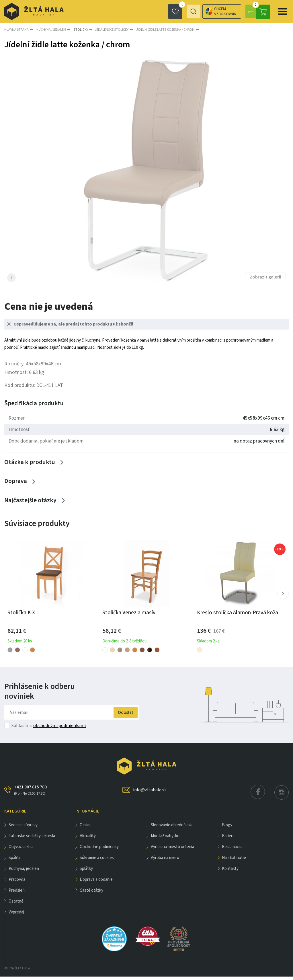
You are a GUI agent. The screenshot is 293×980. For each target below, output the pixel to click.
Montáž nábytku (165, 839)
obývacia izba (21, 850)
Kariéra (228, 839)
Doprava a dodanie (96, 883)
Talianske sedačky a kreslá (32, 839)
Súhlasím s (49, 729)
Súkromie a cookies (97, 861)
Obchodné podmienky (99, 850)
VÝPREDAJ (16, 916)
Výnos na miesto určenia (172, 850)
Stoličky (79, 29)
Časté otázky (91, 894)
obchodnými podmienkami (59, 729)
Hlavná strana (16, 29)
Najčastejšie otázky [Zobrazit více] (30, 503)
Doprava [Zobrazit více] (16, 483)
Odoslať (121, 716)
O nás (85, 828)
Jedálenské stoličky (109, 29)
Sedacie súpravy (23, 828)
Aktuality (88, 839)
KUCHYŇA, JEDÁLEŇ (50, 29)
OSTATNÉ (16, 905)
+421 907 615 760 (30, 794)
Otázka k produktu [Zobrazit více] (30, 463)
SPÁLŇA (14, 861)
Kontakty (230, 872)
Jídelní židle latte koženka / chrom (162, 29)
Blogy (227, 828)
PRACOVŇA (17, 883)
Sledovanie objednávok (171, 828)
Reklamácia (232, 850)
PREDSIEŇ (17, 894)
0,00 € (257, 11)
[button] (283, 597)
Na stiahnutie (234, 861)
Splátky (86, 872)
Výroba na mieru (165, 861)
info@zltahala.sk (150, 793)
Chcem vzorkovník (197, 11)
